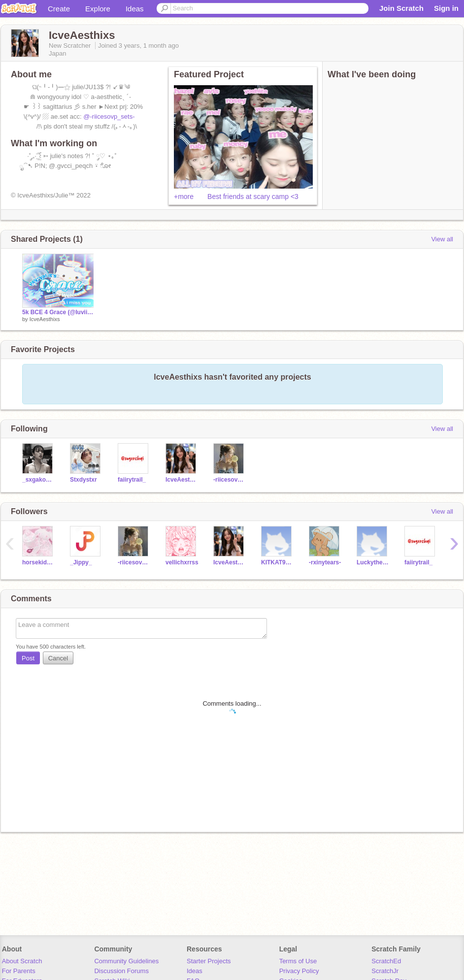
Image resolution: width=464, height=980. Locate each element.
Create (59, 9)
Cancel (58, 658)
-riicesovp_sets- (230, 480)
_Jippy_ (81, 562)
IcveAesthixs (45, 319)
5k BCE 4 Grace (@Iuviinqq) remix (58, 312)
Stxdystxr (83, 480)
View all (442, 239)
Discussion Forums (121, 971)
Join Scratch (401, 8)
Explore (98, 9)
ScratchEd (386, 961)
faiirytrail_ (132, 480)
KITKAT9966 (278, 562)
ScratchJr (385, 971)
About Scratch (22, 961)
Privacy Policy (299, 971)
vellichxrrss (182, 562)
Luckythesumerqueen (373, 562)
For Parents (19, 971)
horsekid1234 (39, 562)
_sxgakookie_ (39, 480)
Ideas (135, 9)
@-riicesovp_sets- (109, 116)
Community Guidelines (126, 961)
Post (28, 658)
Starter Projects (209, 961)
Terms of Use (298, 961)
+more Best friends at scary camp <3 (236, 196)
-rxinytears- (325, 562)
